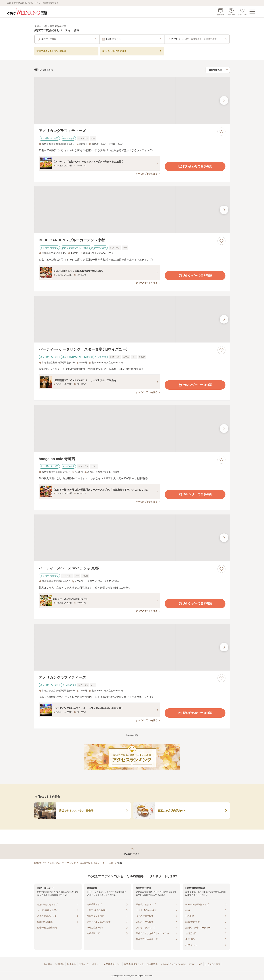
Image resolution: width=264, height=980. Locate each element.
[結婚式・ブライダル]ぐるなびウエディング (55, 863)
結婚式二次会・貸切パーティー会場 (96, 863)
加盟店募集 (152, 964)
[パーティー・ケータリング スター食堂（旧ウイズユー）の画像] (132, 319)
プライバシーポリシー (90, 964)
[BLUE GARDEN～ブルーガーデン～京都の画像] (132, 210)
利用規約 (60, 964)
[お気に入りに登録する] (221, 132)
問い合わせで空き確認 (195, 166)
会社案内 (48, 964)
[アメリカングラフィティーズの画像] (132, 101)
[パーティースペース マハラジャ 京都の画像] (132, 538)
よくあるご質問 (213, 964)
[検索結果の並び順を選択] (218, 70)
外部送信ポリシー (112, 964)
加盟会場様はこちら (134, 964)
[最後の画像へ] (224, 100)
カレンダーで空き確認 (195, 276)
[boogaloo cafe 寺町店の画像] (132, 428)
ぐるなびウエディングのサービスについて (181, 964)
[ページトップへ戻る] (132, 852)
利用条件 (71, 964)
